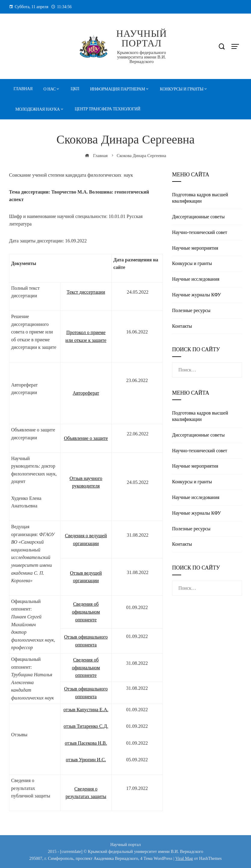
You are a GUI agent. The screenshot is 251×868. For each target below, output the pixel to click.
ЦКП (75, 89)
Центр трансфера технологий (107, 109)
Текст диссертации (86, 292)
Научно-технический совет (200, 232)
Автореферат (86, 393)
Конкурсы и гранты (181, 89)
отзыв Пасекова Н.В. (86, 743)
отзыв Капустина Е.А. (86, 710)
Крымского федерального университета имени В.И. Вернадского (142, 57)
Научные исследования (196, 279)
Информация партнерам (117, 89)
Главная (23, 89)
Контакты (182, 326)
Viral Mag (184, 858)
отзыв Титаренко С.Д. (86, 726)
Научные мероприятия (195, 248)
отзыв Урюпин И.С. (86, 760)
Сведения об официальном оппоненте (86, 612)
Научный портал (141, 38)
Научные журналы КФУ (197, 295)
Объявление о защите (86, 438)
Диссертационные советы (198, 217)
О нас (50, 89)
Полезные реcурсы (191, 310)
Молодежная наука (38, 109)
